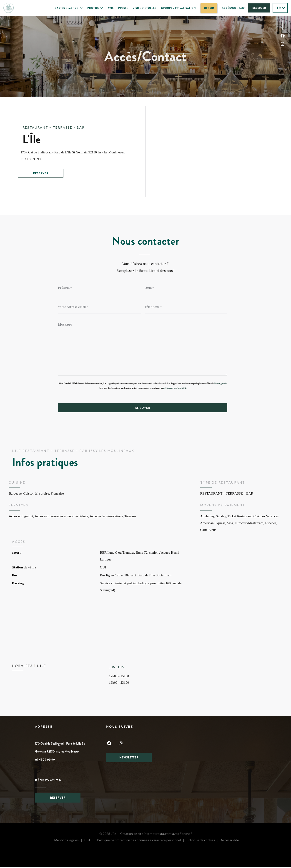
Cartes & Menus (69, 8)
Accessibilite (230, 842)
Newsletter (129, 758)
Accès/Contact (234, 8)
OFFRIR (211, 8)
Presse (123, 8)
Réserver (259, 8)
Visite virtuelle (145, 8)
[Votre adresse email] (99, 307)
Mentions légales (69, 842)
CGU (91, 842)
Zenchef (186, 835)
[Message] (143, 348)
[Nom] (186, 288)
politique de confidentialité (175, 389)
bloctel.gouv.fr (221, 384)
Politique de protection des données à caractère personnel (140, 842)
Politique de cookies (204, 842)
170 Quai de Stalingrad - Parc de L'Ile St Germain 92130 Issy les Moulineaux (84, 151)
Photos (95, 8)
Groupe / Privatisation (178, 8)
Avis (111, 8)
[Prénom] (99, 288)
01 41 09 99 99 (33, 158)
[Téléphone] (186, 307)
